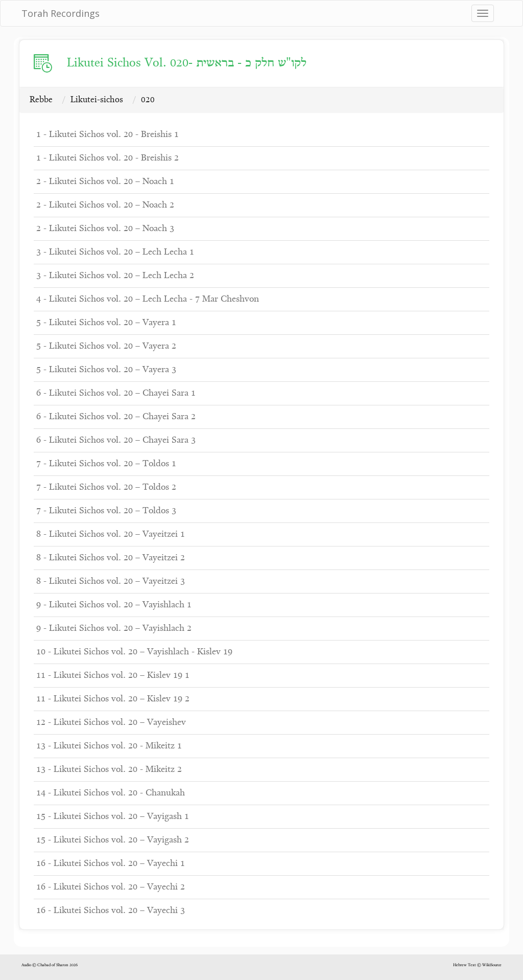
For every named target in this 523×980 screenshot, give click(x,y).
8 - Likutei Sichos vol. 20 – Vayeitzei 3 (111, 582)
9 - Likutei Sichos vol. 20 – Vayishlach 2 (114, 629)
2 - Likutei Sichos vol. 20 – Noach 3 (105, 229)
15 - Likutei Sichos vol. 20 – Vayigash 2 (113, 840)
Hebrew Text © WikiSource (477, 965)
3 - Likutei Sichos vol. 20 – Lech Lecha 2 (115, 276)
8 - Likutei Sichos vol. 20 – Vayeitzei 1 (111, 534)
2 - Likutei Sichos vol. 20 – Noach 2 (105, 205)
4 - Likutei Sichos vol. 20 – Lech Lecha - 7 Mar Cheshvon (148, 299)
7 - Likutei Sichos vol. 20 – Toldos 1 (106, 464)
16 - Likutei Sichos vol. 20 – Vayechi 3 (111, 911)
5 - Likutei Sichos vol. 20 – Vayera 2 (106, 346)
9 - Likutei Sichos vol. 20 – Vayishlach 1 (114, 605)
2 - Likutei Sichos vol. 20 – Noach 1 (105, 182)
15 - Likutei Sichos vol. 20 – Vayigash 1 (113, 817)
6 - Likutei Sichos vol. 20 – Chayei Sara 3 (116, 440)
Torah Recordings (61, 13)
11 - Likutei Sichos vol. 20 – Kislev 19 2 (113, 699)
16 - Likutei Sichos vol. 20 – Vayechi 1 (111, 864)
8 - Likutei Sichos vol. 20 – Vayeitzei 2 (111, 558)
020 (148, 100)
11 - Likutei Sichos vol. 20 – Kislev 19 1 (113, 676)
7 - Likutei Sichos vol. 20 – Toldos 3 (106, 511)
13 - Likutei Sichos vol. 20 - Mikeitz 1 (109, 746)
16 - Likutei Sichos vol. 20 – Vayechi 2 (111, 887)
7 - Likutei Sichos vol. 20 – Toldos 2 (106, 487)
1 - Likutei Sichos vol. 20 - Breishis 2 (108, 158)
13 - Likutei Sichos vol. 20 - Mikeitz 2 (109, 770)
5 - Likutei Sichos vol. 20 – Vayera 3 (106, 370)
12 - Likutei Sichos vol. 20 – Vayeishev (111, 723)
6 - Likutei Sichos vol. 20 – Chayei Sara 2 (116, 417)
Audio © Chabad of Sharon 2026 (50, 965)
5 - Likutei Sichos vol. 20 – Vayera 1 (106, 323)
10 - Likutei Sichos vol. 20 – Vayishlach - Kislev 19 (134, 652)
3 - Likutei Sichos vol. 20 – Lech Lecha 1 (115, 252)
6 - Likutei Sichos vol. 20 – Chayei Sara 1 (116, 393)
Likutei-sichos (97, 100)
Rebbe (41, 100)
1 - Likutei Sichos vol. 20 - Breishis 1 (108, 135)
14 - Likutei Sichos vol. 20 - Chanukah (111, 793)
